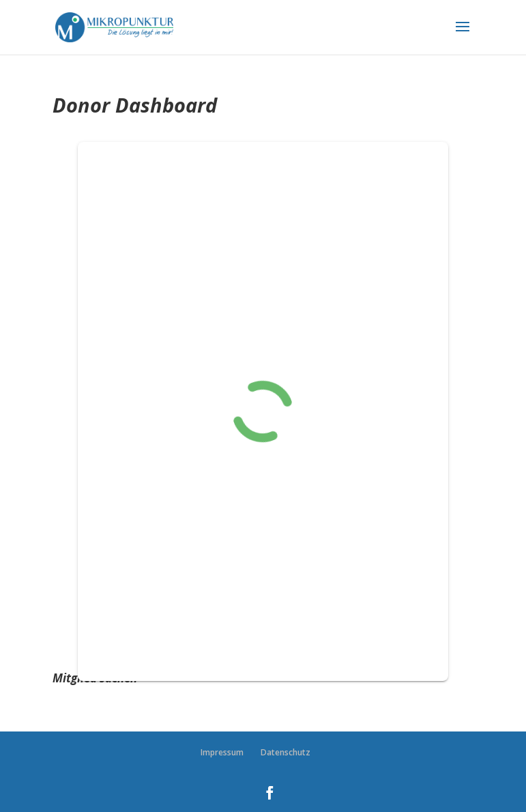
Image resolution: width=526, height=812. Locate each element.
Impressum (222, 752)
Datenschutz (286, 752)
